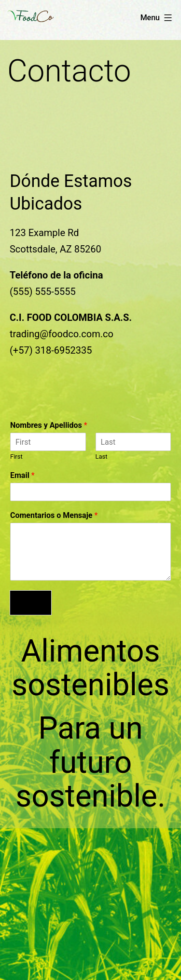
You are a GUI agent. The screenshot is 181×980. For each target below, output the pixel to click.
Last (102, 457)
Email (22, 475)
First (16, 457)
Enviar (31, 603)
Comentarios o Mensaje (54, 515)
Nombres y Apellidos (49, 425)
